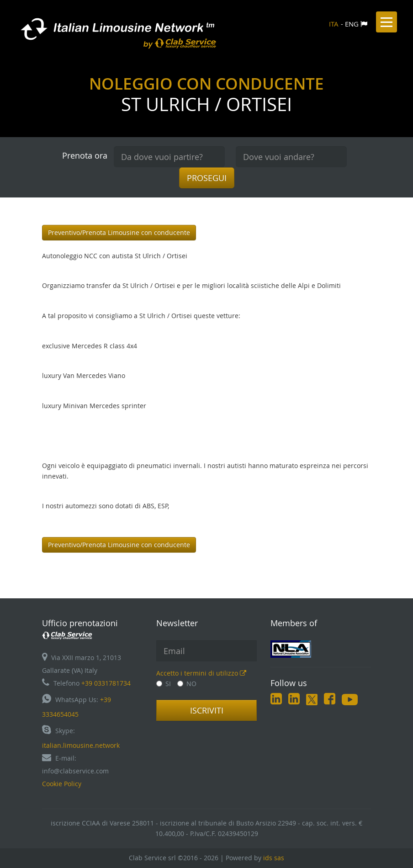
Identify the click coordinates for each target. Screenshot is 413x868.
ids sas (274, 858)
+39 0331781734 (106, 683)
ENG (352, 24)
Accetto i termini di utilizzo (201, 673)
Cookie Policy (62, 784)
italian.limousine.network (81, 745)
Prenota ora (85, 155)
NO (187, 684)
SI (164, 684)
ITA (334, 24)
